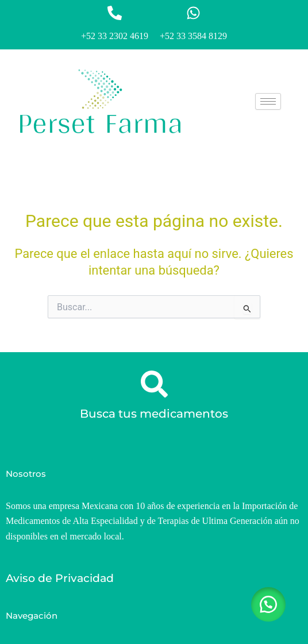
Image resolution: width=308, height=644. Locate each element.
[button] (268, 604)
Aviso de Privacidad (60, 578)
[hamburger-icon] (268, 101)
